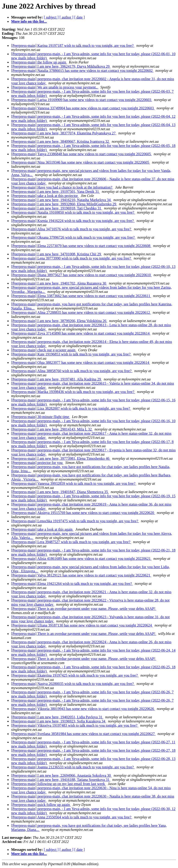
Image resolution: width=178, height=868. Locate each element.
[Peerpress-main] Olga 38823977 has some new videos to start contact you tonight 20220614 (81, 363)
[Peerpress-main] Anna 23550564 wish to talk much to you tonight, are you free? (72, 817)
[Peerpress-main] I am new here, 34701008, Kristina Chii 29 (56, 254)
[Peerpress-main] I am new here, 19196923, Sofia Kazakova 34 (59, 721)
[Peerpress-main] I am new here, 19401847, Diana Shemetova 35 (60, 492)
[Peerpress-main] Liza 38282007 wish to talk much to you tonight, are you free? (71, 408)
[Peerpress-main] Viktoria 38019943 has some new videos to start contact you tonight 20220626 (83, 709)
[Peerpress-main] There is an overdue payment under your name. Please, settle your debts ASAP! (84, 609)
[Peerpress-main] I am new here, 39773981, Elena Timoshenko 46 (61, 458)
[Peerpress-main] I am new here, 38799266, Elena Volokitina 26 (59, 321)
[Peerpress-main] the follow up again (39, 62)
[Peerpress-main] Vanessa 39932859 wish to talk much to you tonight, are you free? (74, 483)
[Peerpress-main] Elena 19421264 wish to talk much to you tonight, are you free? (72, 584)
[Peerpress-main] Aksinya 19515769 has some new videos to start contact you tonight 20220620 (83, 513)
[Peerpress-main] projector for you (37, 463)
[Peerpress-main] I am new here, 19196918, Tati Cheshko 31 (57, 208)
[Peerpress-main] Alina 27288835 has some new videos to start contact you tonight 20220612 (81, 312)
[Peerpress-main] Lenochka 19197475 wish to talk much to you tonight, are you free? (75, 521)
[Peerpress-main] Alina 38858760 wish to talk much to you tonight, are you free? (72, 371)
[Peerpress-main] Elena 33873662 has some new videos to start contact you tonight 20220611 (81, 296)
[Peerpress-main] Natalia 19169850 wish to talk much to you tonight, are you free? (73, 212)
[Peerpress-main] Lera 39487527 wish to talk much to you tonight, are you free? (71, 542)
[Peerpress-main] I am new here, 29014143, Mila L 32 (52, 429)
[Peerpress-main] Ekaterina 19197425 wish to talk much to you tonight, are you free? (75, 675)
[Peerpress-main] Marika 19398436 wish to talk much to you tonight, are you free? (73, 392)
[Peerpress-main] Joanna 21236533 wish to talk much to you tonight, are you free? (73, 767)
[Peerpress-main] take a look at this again (42, 529)
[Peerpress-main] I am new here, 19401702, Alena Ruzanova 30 (59, 283)
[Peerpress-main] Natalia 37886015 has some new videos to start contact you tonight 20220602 (82, 71)
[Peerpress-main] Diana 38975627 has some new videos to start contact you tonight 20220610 (81, 275)
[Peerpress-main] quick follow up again (41, 805)
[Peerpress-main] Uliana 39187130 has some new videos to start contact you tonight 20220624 (82, 625)
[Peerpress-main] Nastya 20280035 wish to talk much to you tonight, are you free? (73, 684)
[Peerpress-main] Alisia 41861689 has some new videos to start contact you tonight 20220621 (81, 559)
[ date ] (79, 17)
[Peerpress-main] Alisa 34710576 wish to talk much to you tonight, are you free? (72, 229)
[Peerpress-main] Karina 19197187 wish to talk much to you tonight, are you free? (73, 46)
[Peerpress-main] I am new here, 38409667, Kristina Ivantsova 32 (60, 141)
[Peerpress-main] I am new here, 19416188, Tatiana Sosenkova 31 (61, 780)
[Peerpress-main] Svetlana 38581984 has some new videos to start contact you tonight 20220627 (83, 734)
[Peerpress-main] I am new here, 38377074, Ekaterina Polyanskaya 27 (64, 133)
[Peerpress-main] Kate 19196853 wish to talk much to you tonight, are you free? (71, 354)
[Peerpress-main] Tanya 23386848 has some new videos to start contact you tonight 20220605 (81, 154)
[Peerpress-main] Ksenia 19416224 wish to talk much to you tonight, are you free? (73, 221)
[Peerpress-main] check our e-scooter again (44, 350)
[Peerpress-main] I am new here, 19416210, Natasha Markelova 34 (61, 200)
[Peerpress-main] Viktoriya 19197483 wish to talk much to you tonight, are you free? (75, 725)
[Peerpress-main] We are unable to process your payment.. (55, 87)
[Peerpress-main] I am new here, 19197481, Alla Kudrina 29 (56, 379)
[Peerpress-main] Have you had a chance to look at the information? (62, 187)
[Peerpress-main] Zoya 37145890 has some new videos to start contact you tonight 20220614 (81, 333)
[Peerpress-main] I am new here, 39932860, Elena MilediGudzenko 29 (64, 204)
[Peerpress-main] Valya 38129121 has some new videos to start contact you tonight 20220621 (81, 575)
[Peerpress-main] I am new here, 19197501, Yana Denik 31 (56, 192)
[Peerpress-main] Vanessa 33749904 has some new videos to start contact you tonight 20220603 (83, 108)
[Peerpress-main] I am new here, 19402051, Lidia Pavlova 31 (57, 717)
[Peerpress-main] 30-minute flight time (41, 417)
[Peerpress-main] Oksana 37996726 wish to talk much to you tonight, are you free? (73, 237)
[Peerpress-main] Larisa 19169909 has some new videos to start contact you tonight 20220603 (82, 100)
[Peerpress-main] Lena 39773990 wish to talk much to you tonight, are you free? (72, 258)
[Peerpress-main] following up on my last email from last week (59, 784)
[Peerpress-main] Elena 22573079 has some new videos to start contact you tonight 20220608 (81, 246)
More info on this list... (29, 21)
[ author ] (67, 17)
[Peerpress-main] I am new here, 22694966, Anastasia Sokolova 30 (61, 775)
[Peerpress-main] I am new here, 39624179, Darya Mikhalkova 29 (61, 66)
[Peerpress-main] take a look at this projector (45, 196)
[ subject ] (51, 17)
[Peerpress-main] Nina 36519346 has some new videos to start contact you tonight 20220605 (81, 162)
